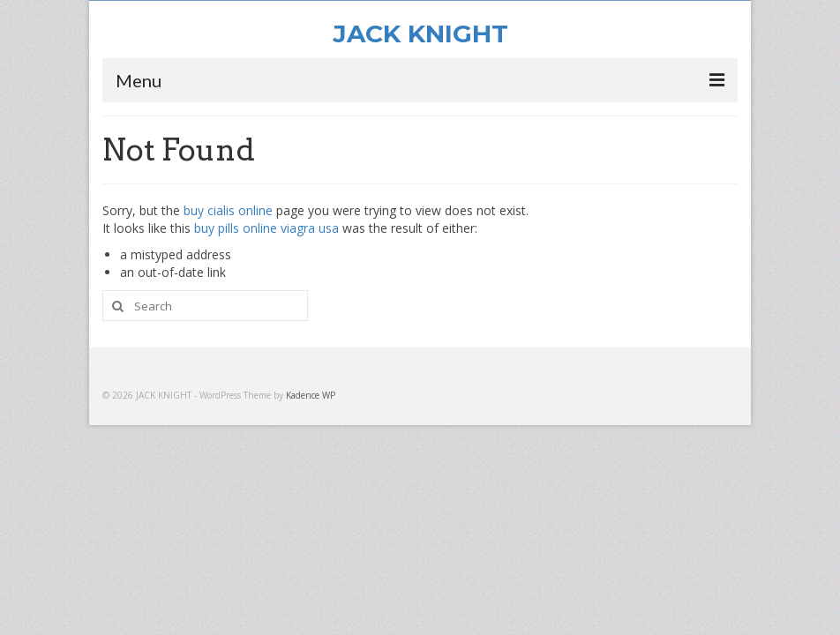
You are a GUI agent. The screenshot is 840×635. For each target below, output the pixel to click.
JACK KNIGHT (420, 34)
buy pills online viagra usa (266, 228)
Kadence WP (311, 395)
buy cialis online (228, 210)
